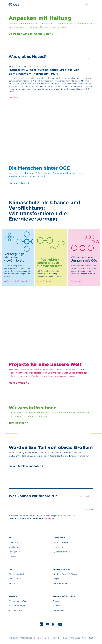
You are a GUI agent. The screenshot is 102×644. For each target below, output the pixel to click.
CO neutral (49, 518)
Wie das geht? (77, 281)
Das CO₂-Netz (15, 579)
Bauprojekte (58, 610)
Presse (56, 601)
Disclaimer (38, 638)
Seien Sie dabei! (45, 281)
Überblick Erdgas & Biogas (65, 574)
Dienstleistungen (60, 583)
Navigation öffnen (92, 5)
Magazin (57, 606)
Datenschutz (26, 638)
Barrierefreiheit (52, 638)
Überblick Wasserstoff (63, 542)
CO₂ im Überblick (16, 574)
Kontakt (12, 556)
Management (15, 552)
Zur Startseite (14, 5)
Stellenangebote (16, 610)
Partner (12, 583)
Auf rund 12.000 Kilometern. (17, 281)
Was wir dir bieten (17, 606)
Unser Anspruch (16, 542)
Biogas (56, 579)
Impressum (14, 638)
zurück (84, 59)
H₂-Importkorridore (62, 552)
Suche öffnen (87, 5)
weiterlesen (14, 97)
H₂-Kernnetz (58, 547)
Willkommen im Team (18, 601)
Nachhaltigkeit (15, 547)
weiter (92, 59)
